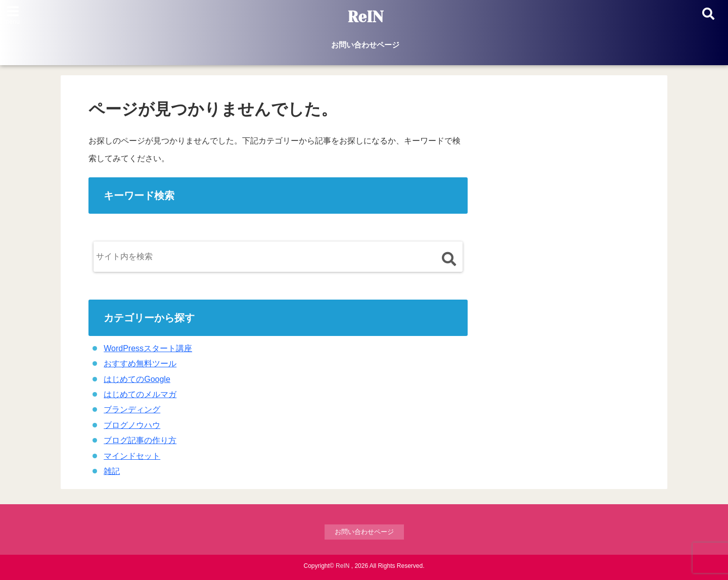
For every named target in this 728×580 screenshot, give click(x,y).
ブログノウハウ (132, 425)
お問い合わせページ (365, 45)
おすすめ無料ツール (140, 364)
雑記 (112, 471)
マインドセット (132, 456)
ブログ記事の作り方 (140, 440)
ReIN (365, 17)
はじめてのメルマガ (140, 394)
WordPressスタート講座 (148, 348)
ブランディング (132, 409)
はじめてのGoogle (137, 379)
